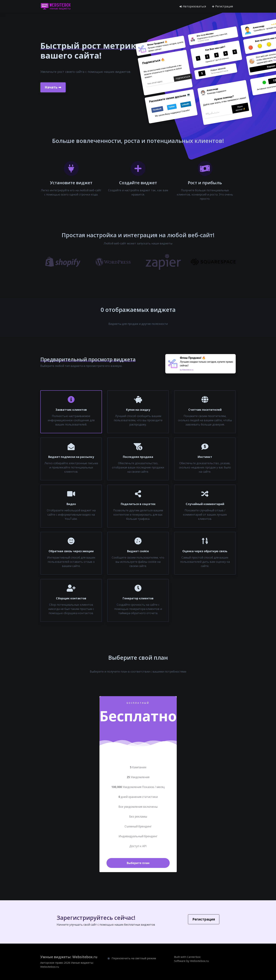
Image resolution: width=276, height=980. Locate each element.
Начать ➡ (53, 87)
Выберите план (138, 863)
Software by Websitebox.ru (191, 961)
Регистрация (222, 6)
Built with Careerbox (187, 957)
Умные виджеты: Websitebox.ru (69, 957)
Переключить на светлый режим (132, 958)
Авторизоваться (193, 6)
